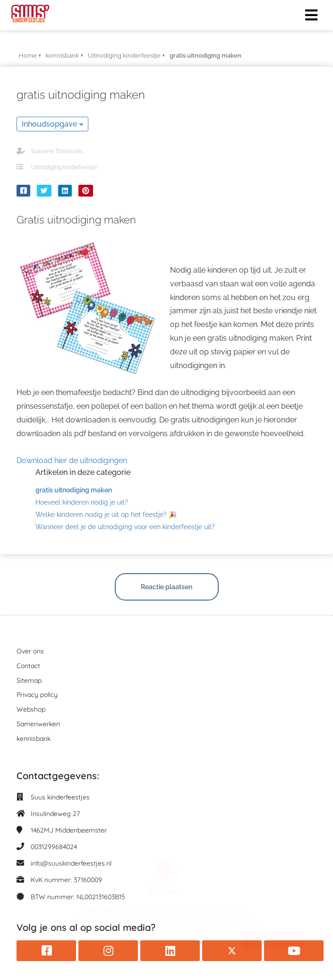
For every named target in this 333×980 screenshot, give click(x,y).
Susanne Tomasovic (57, 151)
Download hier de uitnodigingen (72, 460)
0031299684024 (54, 847)
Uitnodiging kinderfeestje (64, 167)
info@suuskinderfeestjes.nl (71, 863)
